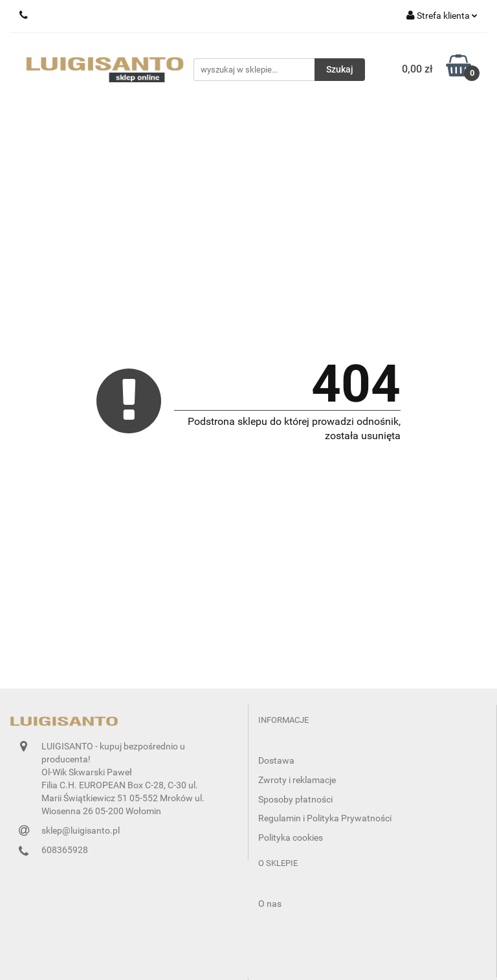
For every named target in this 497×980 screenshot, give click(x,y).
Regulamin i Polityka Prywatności (325, 818)
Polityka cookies (291, 838)
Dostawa (276, 760)
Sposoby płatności (295, 799)
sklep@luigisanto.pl (81, 830)
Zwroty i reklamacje (297, 780)
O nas (270, 904)
